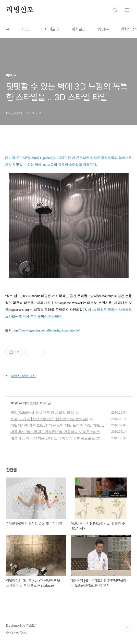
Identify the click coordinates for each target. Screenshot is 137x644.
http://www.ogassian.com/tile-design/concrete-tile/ (46, 330)
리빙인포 (20, 10)
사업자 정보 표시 (20, 376)
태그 (26, 29)
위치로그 (79, 29)
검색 (116, 10)
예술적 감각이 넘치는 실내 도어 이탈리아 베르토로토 (53, 438)
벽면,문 (16, 403)
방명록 (103, 29)
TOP (127, 628)
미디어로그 (50, 29)
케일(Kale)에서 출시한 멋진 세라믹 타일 (42, 413)
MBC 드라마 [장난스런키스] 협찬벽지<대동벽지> (49, 419)
